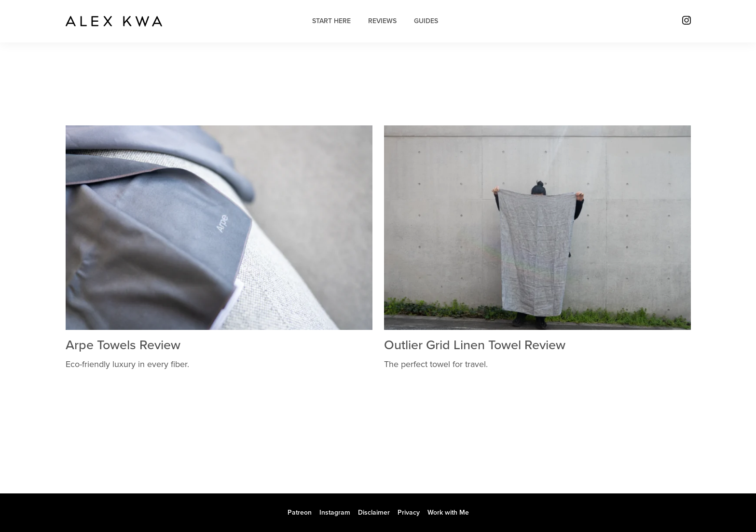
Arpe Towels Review (123, 345)
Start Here (331, 21)
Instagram (335, 512)
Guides (426, 21)
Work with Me (448, 512)
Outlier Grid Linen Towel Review (475, 345)
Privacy (409, 512)
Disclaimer (374, 512)
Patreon (300, 512)
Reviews (382, 21)
